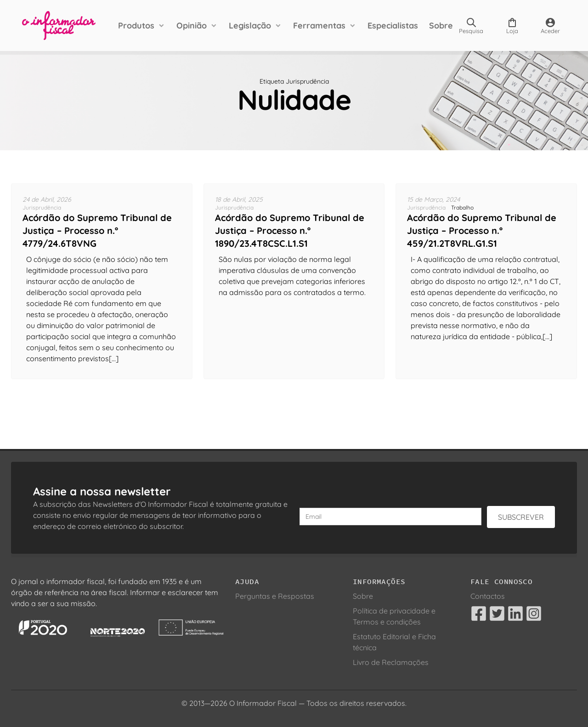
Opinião (192, 26)
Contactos (488, 596)
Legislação (250, 26)
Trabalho (462, 207)
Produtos (136, 26)
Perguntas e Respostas (275, 596)
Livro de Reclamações (391, 662)
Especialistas (393, 26)
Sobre (441, 26)
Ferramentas (319, 26)
